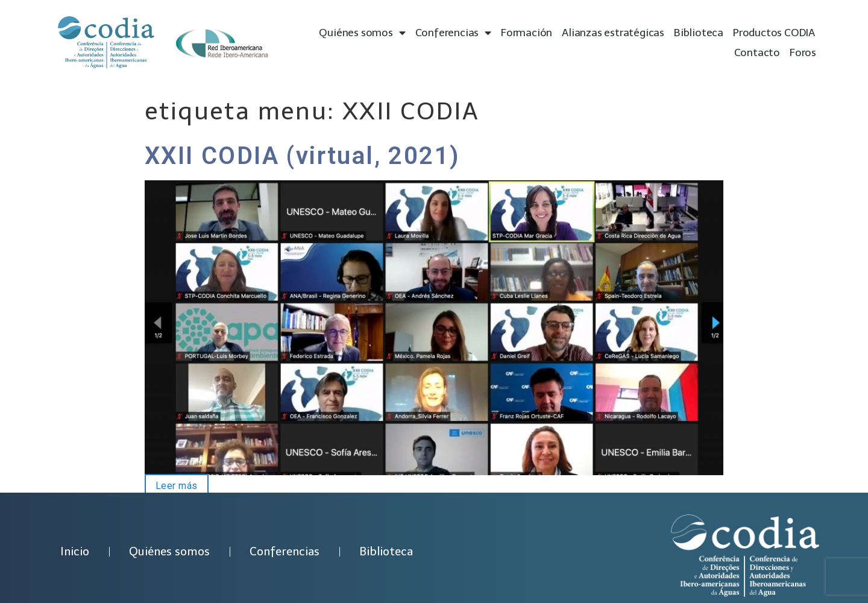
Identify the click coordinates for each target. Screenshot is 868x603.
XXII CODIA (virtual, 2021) (302, 156)
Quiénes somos (362, 33)
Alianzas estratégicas (613, 33)
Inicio (75, 551)
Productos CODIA (774, 33)
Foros (803, 52)
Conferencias (453, 33)
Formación (527, 33)
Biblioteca (699, 33)
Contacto (757, 52)
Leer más (171, 485)
